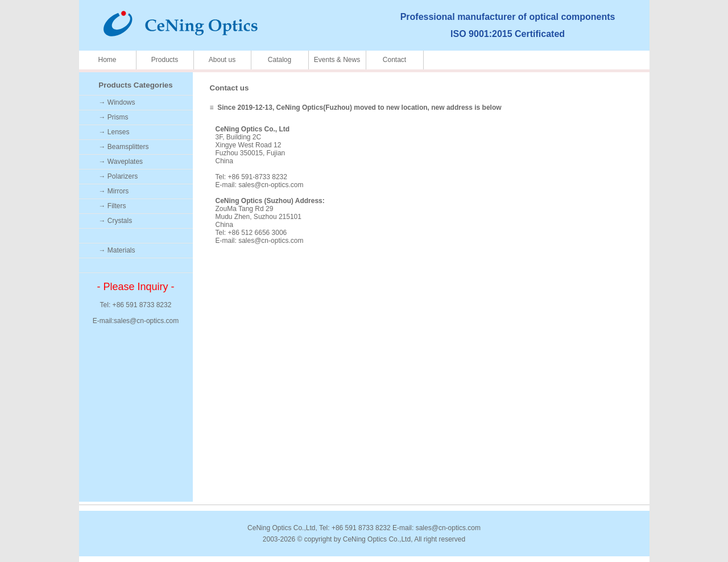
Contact (394, 60)
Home (107, 60)
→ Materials (117, 250)
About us (222, 60)
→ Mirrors (114, 191)
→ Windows (117, 102)
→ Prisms (114, 117)
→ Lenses (114, 132)
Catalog (280, 60)
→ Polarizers (119, 176)
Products (165, 60)
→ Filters (113, 206)
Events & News (337, 60)
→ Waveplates (121, 162)
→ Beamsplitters (124, 147)
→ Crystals (116, 221)
